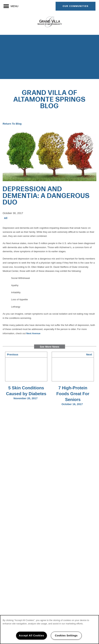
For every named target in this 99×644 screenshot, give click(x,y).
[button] (76, 6)
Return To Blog (12, 124)
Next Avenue (33, 333)
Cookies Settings (66, 636)
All (6, 218)
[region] (49, 630)
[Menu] (11, 6)
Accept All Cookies (32, 636)
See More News (49, 347)
